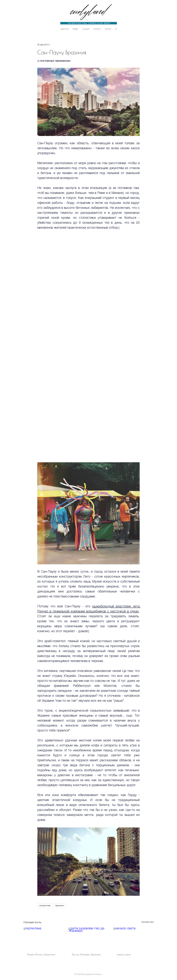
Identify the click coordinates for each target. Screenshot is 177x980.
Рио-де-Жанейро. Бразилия (86, 954)
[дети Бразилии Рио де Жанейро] (89, 938)
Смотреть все (147, 922)
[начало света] (133, 938)
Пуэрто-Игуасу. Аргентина (41, 954)
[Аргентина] (44, 938)
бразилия (60, 906)
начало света (124, 954)
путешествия (45, 906)
